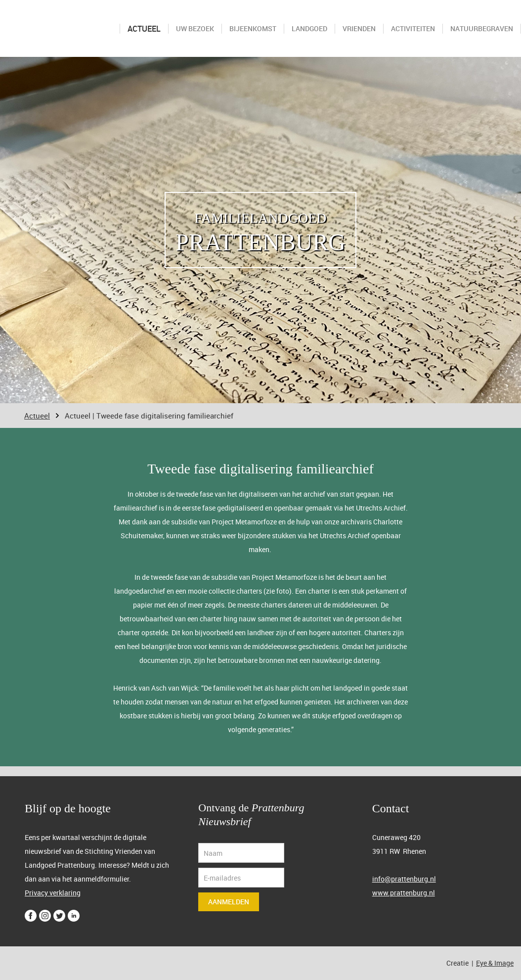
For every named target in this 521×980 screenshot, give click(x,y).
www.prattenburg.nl (404, 893)
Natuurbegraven (482, 28)
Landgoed (309, 28)
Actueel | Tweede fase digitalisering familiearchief (149, 416)
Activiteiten (413, 28)
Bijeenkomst (253, 28)
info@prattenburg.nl (404, 879)
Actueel (144, 29)
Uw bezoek (195, 28)
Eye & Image (495, 963)
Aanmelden (229, 902)
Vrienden (359, 28)
